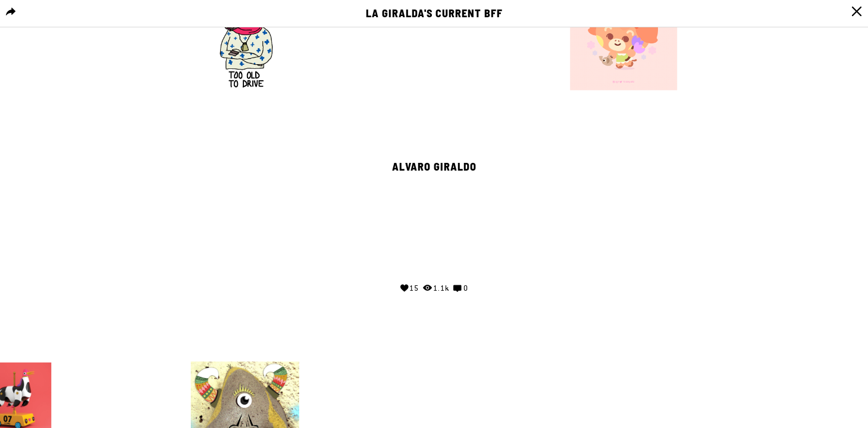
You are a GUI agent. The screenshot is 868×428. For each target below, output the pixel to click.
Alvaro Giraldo (434, 167)
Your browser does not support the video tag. (434, 224)
